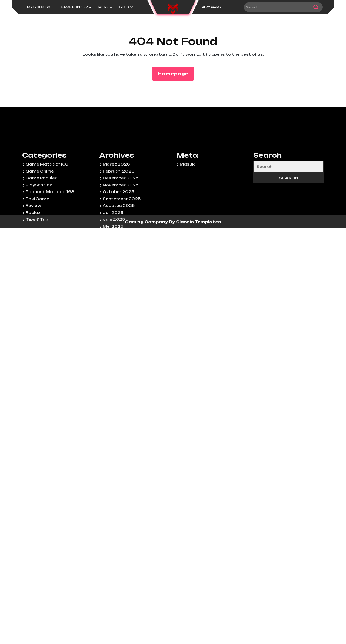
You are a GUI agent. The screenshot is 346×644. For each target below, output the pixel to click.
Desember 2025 (121, 244)
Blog (124, 7)
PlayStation (39, 251)
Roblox (33, 279)
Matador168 (39, 7)
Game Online (40, 237)
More (104, 7)
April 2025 (114, 299)
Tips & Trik (37, 286)
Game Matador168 (47, 230)
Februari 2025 (118, 313)
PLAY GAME (212, 7)
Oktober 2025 (118, 258)
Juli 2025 (113, 279)
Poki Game (37, 265)
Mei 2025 (113, 293)
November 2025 (121, 251)
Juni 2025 (114, 286)
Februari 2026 (119, 237)
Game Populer (74, 7)
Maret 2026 (116, 230)
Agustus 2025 (119, 272)
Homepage (175, 73)
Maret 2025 (116, 306)
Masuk (187, 230)
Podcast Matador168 (50, 258)
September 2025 (122, 265)
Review (33, 272)
